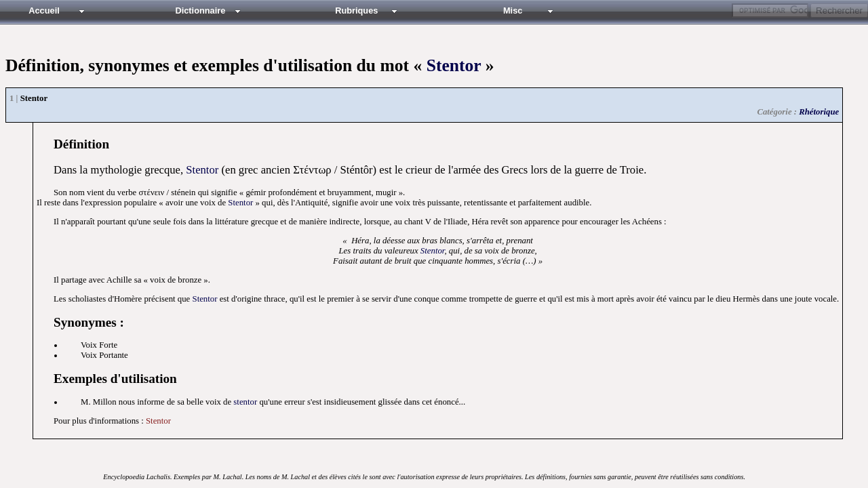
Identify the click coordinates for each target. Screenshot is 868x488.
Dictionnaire (200, 11)
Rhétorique (819, 112)
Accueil (44, 11)
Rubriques (356, 11)
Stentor (454, 65)
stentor (245, 402)
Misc (513, 11)
